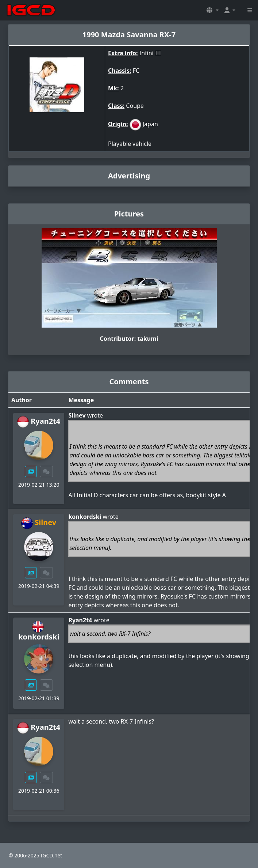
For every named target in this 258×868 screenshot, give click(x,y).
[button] (212, 10)
